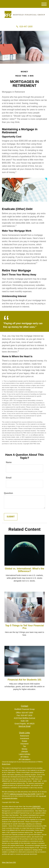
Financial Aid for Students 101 (24, 680)
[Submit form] (11, 517)
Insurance (24, 744)
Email (9, 478)
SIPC (39, 806)
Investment (24, 738)
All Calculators (24, 759)
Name (9, 462)
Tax (25, 746)
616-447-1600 (24, 27)
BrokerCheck (6, 764)
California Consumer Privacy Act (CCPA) (22, 794)
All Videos (24, 757)
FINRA (34, 806)
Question (8, 493)
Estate (25, 741)
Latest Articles (24, 754)
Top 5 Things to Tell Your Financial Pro (24, 627)
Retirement (24, 736)
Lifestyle (24, 752)
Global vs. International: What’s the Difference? (24, 570)
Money (24, 749)
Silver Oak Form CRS (9, 862)
